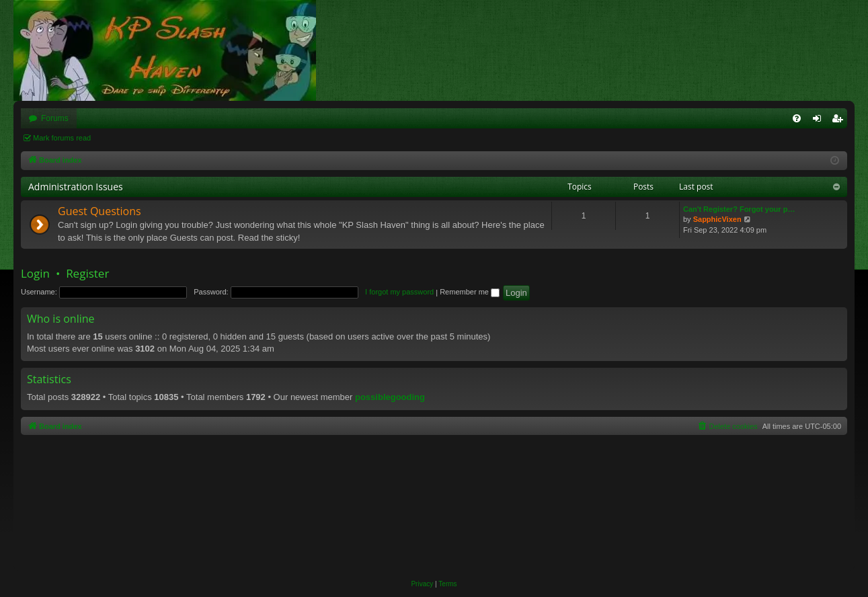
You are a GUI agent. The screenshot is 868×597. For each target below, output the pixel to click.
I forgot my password (399, 292)
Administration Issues (76, 187)
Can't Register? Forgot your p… (739, 209)
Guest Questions (100, 211)
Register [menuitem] (840, 121)
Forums (55, 118)
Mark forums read (62, 138)
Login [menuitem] (820, 121)
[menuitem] (797, 118)
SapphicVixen (717, 219)
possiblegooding (390, 397)
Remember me (470, 292)
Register (87, 273)
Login (35, 273)
